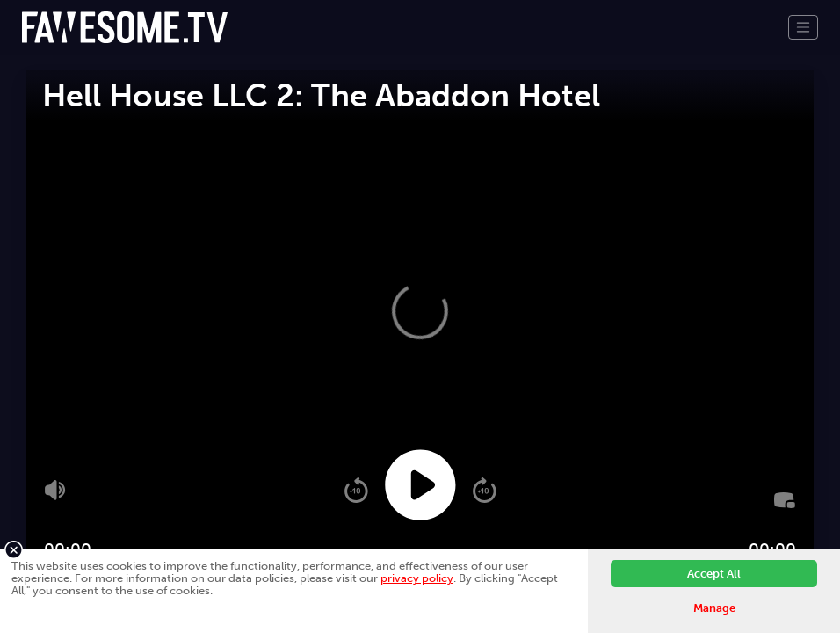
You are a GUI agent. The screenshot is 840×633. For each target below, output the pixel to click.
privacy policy (417, 578)
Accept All (714, 574)
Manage (714, 608)
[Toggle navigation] (803, 27)
